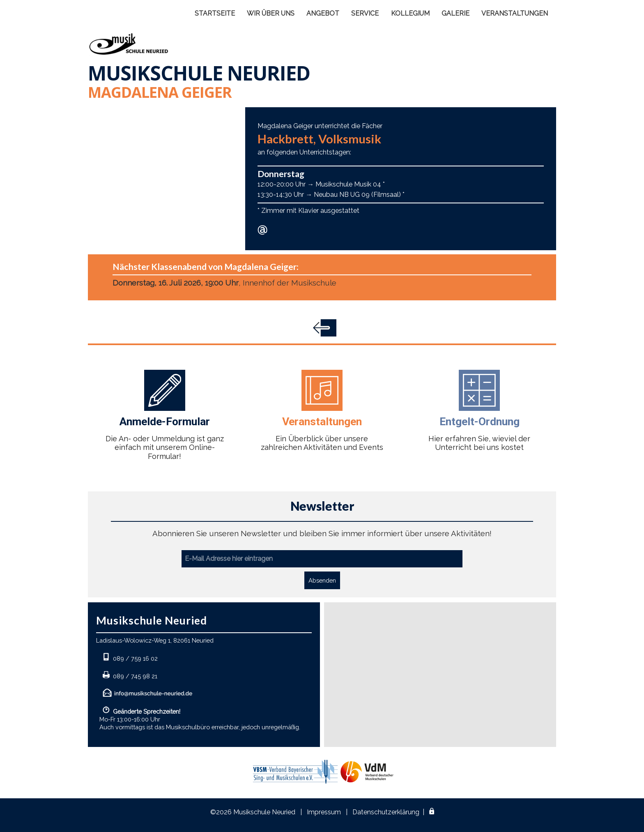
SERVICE (365, 13)
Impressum (324, 812)
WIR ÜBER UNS (271, 13)
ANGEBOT (323, 13)
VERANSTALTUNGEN (515, 13)
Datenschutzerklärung (386, 812)
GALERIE (455, 13)
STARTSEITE (215, 13)
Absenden (322, 580)
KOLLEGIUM (410, 13)
